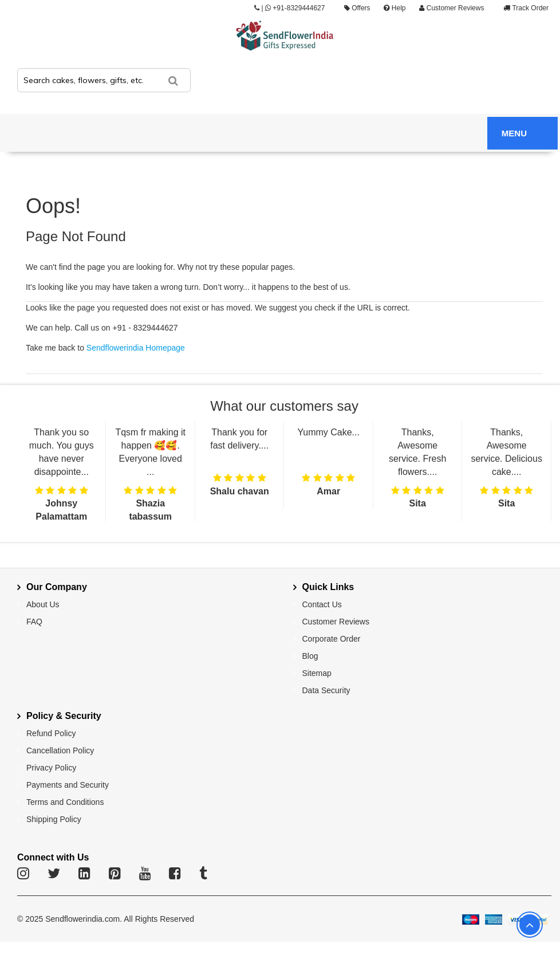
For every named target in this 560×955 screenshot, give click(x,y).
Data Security (326, 690)
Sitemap (317, 673)
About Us (43, 604)
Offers (357, 8)
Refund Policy (51, 733)
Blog (310, 656)
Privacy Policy (51, 768)
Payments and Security (68, 785)
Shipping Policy (54, 819)
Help (395, 8)
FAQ (34, 622)
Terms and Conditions (65, 802)
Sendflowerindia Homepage (136, 348)
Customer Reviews (451, 8)
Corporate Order (332, 639)
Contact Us (322, 604)
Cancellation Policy (60, 750)
